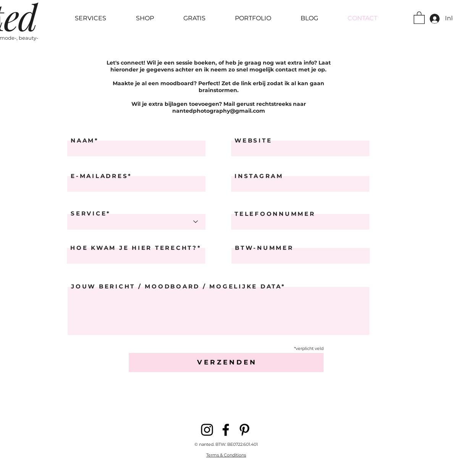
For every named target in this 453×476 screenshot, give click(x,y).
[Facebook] (226, 430)
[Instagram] (207, 430)
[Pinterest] (244, 430)
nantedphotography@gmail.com (219, 111)
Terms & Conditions (226, 455)
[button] (419, 17)
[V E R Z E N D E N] (226, 363)
